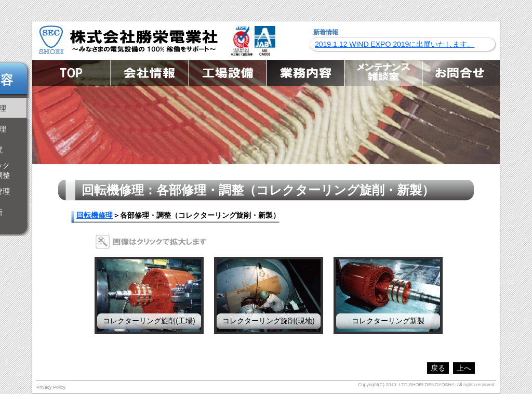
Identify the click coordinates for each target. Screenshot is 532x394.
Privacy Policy (51, 387)
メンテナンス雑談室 (383, 73)
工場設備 (227, 73)
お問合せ (461, 73)
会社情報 (149, 73)
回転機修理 (95, 215)
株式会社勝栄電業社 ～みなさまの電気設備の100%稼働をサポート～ (128, 40)
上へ (464, 368)
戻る (438, 368)
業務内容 (305, 73)
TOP (71, 73)
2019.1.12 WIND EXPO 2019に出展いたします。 (395, 44)
